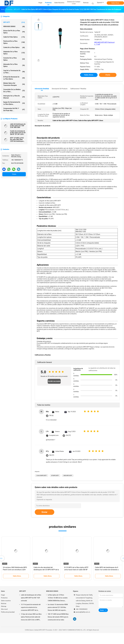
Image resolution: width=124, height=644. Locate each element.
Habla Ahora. (115, 3)
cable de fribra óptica (14, 37)
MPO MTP (14, 22)
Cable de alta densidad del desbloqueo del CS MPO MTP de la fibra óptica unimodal (46, 570)
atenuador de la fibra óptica (14, 65)
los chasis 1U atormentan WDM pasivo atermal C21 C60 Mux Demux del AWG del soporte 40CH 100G (58, 608)
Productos (4, 598)
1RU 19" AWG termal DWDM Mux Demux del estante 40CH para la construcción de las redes (58, 617)
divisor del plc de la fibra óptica (14, 32)
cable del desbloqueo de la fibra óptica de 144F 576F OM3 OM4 (18, 126)
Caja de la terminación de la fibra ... (14, 72)
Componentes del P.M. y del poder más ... (14, 109)
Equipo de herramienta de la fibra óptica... (14, 103)
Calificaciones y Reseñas (78, 89)
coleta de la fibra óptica (14, 48)
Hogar (3, 595)
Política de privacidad (8, 612)
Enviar (45, 512)
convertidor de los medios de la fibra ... (14, 91)
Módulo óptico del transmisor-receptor (14, 84)
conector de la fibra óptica (14, 59)
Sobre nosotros (6, 601)
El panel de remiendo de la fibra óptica (14, 78)
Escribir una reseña (54, 381)
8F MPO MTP (55, 476)
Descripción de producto (60, 89)
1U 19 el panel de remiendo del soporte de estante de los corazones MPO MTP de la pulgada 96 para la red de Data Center (31, 608)
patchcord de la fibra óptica (14, 42)
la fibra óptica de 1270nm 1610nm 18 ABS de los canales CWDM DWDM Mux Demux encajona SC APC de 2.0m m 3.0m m (58, 598)
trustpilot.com (54, 435)
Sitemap (4, 606)
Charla (14, 174)
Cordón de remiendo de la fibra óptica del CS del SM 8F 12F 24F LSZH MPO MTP (18, 133)
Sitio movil (4, 609)
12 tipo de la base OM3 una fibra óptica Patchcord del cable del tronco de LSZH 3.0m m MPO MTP (31, 617)
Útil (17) (68, 435)
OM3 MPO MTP (68, 476)
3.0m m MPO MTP (42, 476)
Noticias (4, 603)
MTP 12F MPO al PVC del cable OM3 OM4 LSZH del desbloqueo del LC (17, 140)
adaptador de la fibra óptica (14, 53)
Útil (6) (51, 416)
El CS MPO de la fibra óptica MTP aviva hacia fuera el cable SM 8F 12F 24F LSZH (76, 570)
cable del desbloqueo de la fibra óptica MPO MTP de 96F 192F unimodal (31, 598)
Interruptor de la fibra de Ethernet (14, 97)
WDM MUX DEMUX (14, 27)
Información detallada (42, 89)
